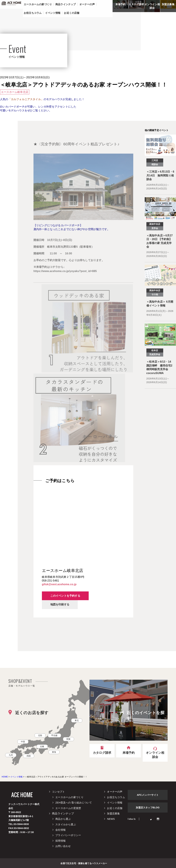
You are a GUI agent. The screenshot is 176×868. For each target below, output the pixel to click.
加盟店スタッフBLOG (148, 808)
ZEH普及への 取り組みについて (74, 803)
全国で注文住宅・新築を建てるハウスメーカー (84, 863)
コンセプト (58, 792)
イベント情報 (115, 803)
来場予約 (121, 4)
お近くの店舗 (115, 808)
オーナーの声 (115, 792)
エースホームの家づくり (69, 797)
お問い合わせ (63, 846)
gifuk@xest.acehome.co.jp (59, 584)
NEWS (111, 819)
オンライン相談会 (152, 6)
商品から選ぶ (63, 819)
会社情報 (60, 830)
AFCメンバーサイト (148, 795)
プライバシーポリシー (68, 835)
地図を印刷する (60, 604)
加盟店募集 (168, 4)
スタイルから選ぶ (66, 824)
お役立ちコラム (116, 797)
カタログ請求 (136, 4)
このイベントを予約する (65, 596)
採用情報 (60, 841)
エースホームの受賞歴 (68, 808)
